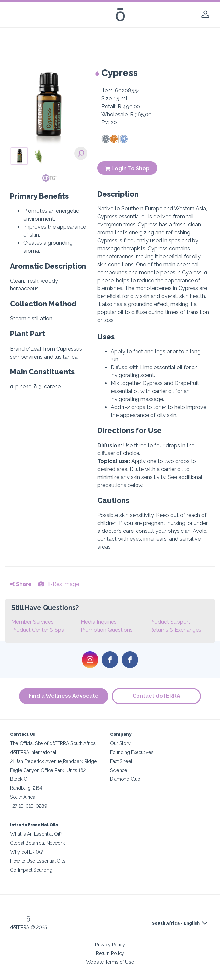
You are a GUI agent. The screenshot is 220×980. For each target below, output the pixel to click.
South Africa (23, 797)
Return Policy (110, 953)
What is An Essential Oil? (36, 834)
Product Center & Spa (38, 630)
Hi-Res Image (59, 584)
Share (21, 584)
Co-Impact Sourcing (31, 870)
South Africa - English (176, 923)
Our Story (120, 743)
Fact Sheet (121, 761)
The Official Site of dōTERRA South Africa (53, 743)
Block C (18, 779)
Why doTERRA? (26, 852)
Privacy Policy (110, 945)
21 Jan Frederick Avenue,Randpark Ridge (53, 761)
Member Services (32, 622)
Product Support (170, 622)
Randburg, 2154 (26, 788)
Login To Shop (127, 168)
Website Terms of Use (110, 962)
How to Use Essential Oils (38, 861)
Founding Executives (132, 752)
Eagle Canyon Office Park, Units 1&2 (48, 770)
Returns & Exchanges (175, 630)
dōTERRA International (33, 752)
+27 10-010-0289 (28, 806)
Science (119, 770)
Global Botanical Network (37, 843)
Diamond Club (125, 779)
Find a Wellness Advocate (64, 696)
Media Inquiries (99, 622)
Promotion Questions (107, 630)
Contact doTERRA (156, 696)
